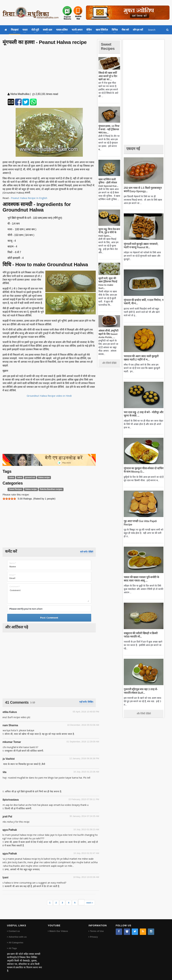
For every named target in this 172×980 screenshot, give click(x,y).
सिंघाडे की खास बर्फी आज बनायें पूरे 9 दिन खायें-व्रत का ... (108, 76)
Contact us (14, 931)
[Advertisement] (49, 69)
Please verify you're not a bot (26, 609)
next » (90, 903)
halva (20, 477)
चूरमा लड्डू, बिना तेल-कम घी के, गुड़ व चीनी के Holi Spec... (109, 232)
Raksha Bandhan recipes (51, 489)
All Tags (13, 948)
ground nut (30, 477)
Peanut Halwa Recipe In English (29, 198)
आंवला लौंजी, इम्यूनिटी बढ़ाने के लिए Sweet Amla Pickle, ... (108, 334)
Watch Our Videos (59, 931)
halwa (12, 477)
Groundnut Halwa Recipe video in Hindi (49, 396)
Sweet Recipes (16, 489)
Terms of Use (97, 931)
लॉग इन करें (138, 30)
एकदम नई (133, 149)
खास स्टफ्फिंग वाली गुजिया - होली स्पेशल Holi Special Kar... (108, 183)
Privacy (94, 937)
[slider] (9, 499)
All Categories (16, 943)
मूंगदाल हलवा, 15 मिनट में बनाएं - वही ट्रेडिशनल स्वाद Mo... (109, 129)
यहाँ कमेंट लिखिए (86, 702)
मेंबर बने (125, 30)
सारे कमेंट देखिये (87, 552)
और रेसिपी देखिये (109, 363)
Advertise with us (18, 937)
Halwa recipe (44, 477)
